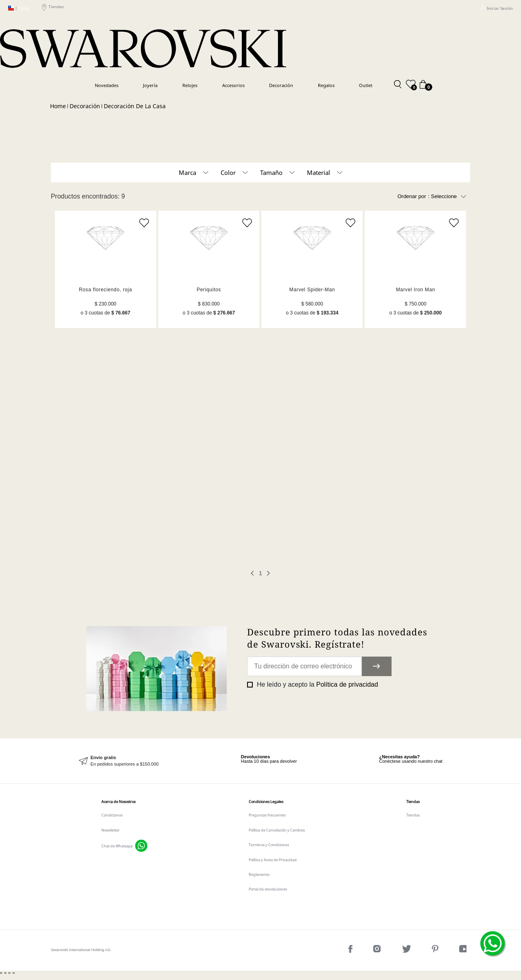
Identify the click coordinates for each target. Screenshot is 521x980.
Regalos (326, 85)
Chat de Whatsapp (117, 846)
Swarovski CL (58, 106)
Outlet (366, 85)
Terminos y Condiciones (269, 845)
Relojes (190, 85)
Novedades (107, 85)
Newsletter (111, 830)
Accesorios (233, 85)
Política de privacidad (347, 684)
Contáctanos (112, 815)
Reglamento (259, 874)
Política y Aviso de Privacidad (273, 860)
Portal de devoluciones (268, 889)
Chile (19, 8)
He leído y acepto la (316, 684)
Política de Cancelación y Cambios (277, 830)
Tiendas (53, 8)
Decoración (281, 85)
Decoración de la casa (135, 106)
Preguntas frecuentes (267, 815)
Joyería (150, 85)
